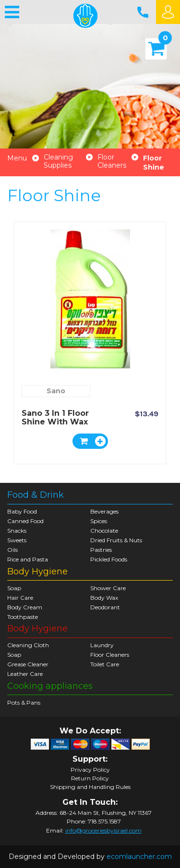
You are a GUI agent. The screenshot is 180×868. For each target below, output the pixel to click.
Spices (99, 521)
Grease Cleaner (28, 664)
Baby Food (22, 511)
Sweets (17, 540)
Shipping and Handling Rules (90, 787)
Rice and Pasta (28, 559)
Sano (56, 391)
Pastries (101, 550)
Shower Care (108, 588)
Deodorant (105, 607)
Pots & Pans (24, 702)
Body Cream (25, 607)
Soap (14, 588)
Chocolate (104, 531)
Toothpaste (23, 617)
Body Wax (104, 598)
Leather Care (25, 674)
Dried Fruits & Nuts (116, 540)
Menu (17, 158)
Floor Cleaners (112, 161)
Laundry (102, 645)
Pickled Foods (109, 559)
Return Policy (90, 778)
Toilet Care (105, 664)
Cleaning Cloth (28, 645)
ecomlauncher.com (139, 857)
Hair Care (20, 598)
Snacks (17, 531)
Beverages (104, 511)
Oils (12, 550)
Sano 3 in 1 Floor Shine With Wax (55, 417)
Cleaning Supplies (58, 161)
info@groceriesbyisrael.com (103, 830)
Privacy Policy (90, 770)
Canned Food (25, 521)
